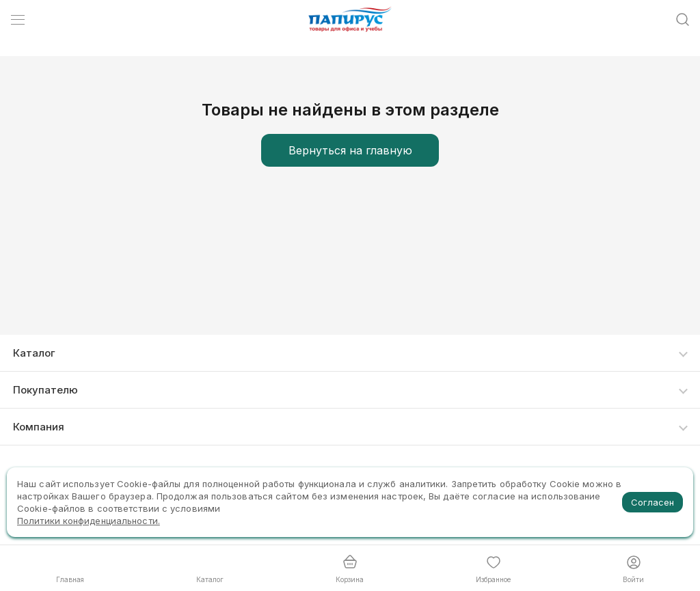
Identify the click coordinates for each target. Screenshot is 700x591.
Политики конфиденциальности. (89, 521)
